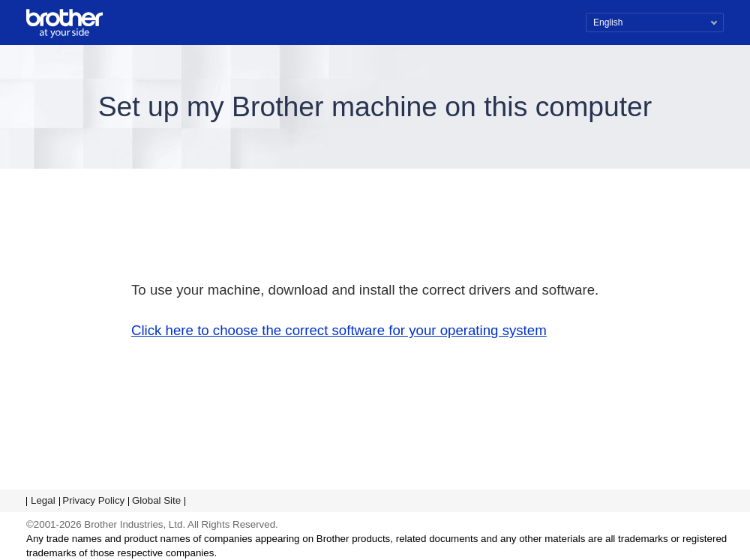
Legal (43, 500)
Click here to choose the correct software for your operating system (339, 330)
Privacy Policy (93, 500)
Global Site (156, 500)
